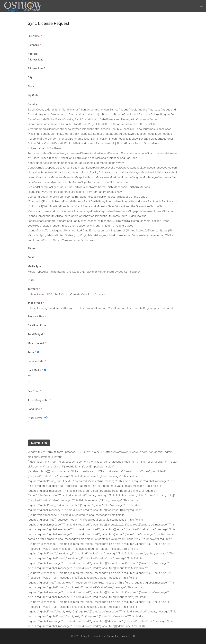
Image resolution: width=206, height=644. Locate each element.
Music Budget (36, 343)
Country (32, 104)
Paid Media (35, 370)
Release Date (36, 361)
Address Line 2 (37, 68)
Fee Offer (33, 391)
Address (33, 54)
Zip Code (33, 95)
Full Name (34, 36)
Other (31, 280)
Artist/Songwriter (39, 400)
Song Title (34, 409)
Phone (32, 248)
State (31, 86)
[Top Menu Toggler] (201, 6)
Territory (33, 289)
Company (34, 45)
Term (31, 352)
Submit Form (39, 443)
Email (31, 257)
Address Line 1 (37, 60)
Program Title (36, 317)
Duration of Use (37, 325)
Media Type (35, 266)
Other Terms (36, 418)
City (30, 77)
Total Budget (36, 334)
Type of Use (35, 303)
